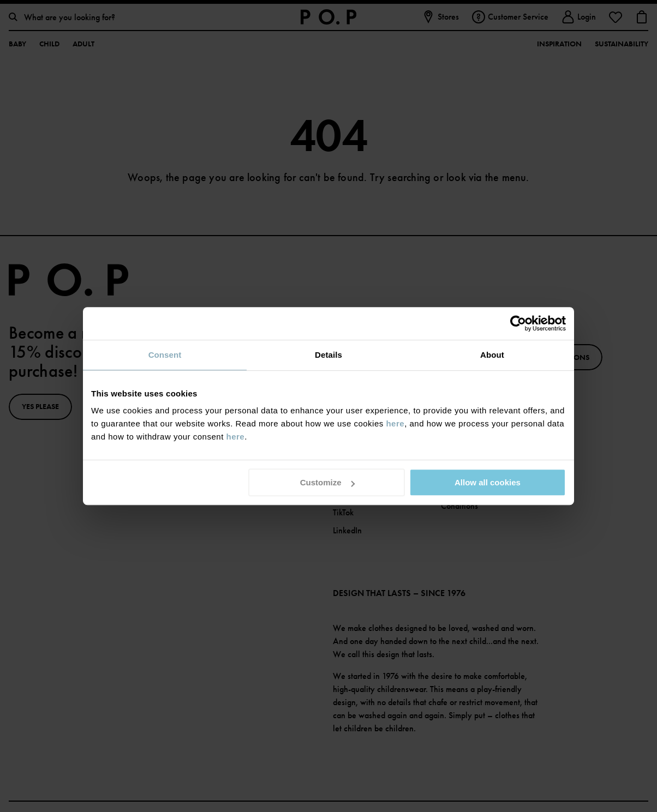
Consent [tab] (165, 355)
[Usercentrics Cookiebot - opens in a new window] (518, 323)
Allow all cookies (488, 482)
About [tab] (492, 355)
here (395, 423)
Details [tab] (329, 355)
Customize (327, 482)
